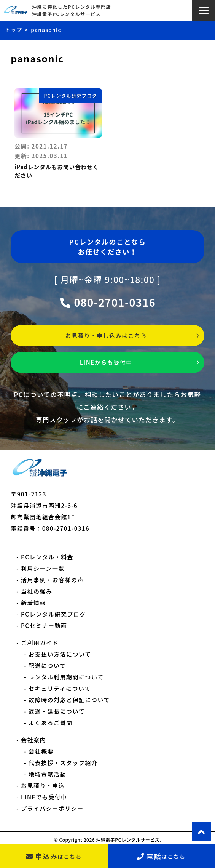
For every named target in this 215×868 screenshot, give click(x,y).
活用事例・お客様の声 (52, 580)
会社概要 (41, 751)
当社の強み (37, 591)
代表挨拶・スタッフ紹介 (63, 763)
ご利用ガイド (40, 643)
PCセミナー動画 (44, 625)
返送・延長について (57, 711)
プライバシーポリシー (52, 808)
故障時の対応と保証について (69, 700)
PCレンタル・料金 (47, 557)
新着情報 (33, 603)
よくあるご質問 (51, 723)
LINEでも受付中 (44, 797)
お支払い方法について (60, 654)
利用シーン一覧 (43, 568)
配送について (47, 665)
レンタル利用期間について (66, 677)
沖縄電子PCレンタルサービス (128, 840)
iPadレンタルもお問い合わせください (56, 171)
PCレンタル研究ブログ (70, 95)
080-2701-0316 (107, 302)
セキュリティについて (60, 688)
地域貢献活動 (47, 774)
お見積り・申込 (43, 786)
